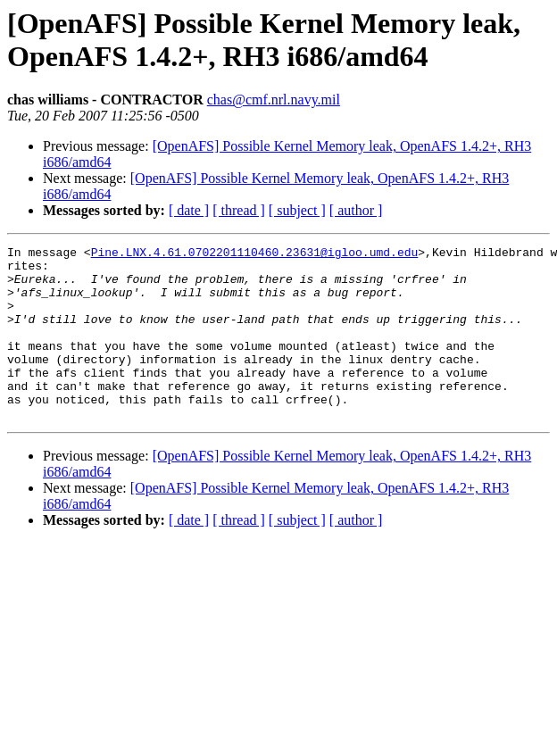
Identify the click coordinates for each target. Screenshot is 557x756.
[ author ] (356, 210)
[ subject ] (297, 210)
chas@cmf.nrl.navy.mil (274, 100)
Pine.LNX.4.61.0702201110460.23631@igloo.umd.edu (255, 254)
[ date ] (189, 210)
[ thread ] (239, 210)
